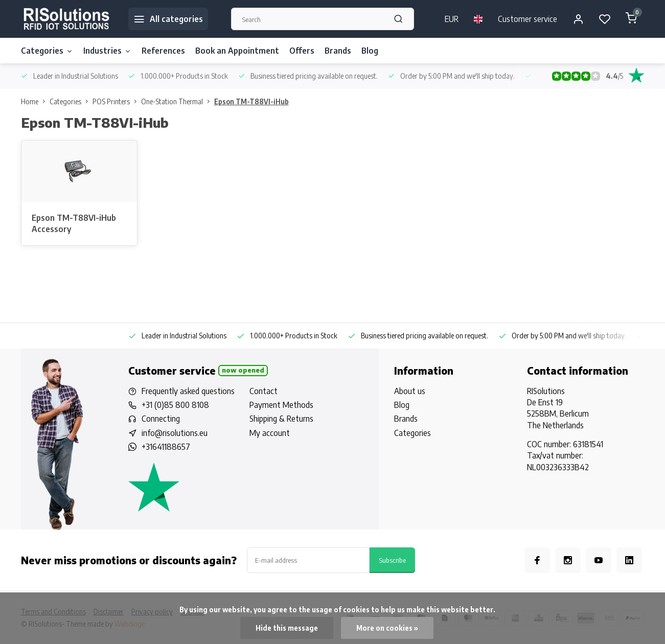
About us (410, 391)
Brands (338, 51)
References (163, 51)
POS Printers (117, 101)
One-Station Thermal (178, 101)
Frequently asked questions (188, 391)
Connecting (161, 419)
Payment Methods (281, 405)
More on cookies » (387, 628)
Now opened (243, 370)
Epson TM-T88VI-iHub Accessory (74, 223)
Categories (47, 51)
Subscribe (392, 560)
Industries (107, 51)
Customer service (528, 19)
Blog (370, 51)
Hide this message (287, 628)
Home (35, 101)
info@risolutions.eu (175, 433)
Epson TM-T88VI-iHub (251, 101)
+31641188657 (166, 447)
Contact (263, 391)
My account (270, 433)
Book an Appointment (237, 51)
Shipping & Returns (281, 419)
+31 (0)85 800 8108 (175, 405)
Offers (302, 51)
